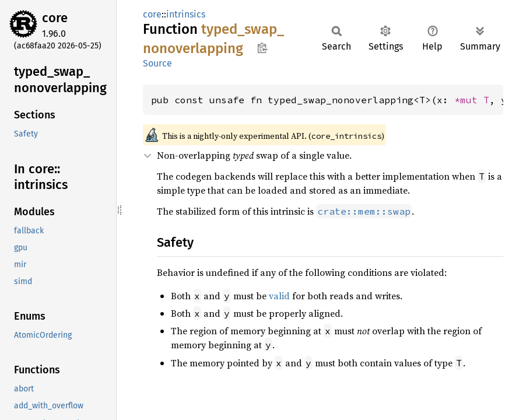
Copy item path (262, 48)
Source (157, 63)
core (55, 18)
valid (279, 296)
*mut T (472, 100)
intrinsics (186, 14)
